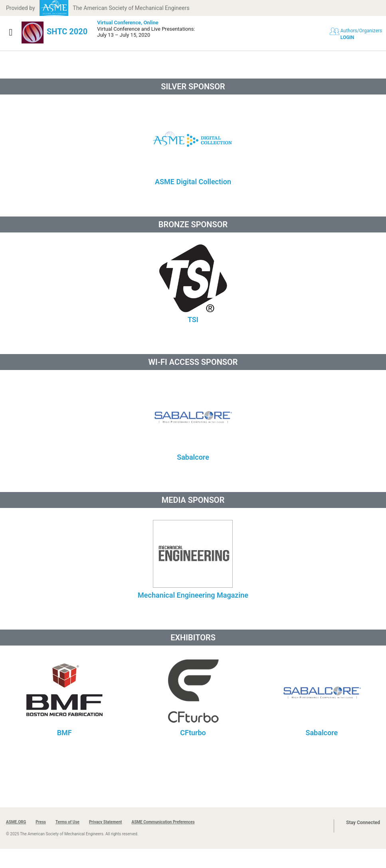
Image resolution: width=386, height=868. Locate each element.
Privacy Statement (106, 822)
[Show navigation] (11, 32)
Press (41, 822)
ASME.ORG (16, 822)
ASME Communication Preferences (163, 822)
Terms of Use (67, 822)
